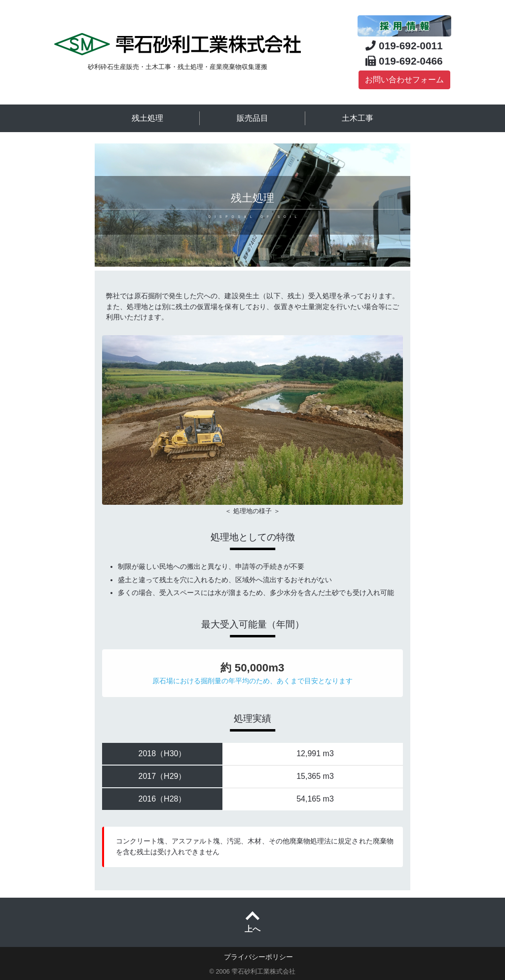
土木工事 (358, 118)
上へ (252, 929)
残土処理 (147, 118)
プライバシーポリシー (258, 957)
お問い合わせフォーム (404, 80)
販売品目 (252, 118)
